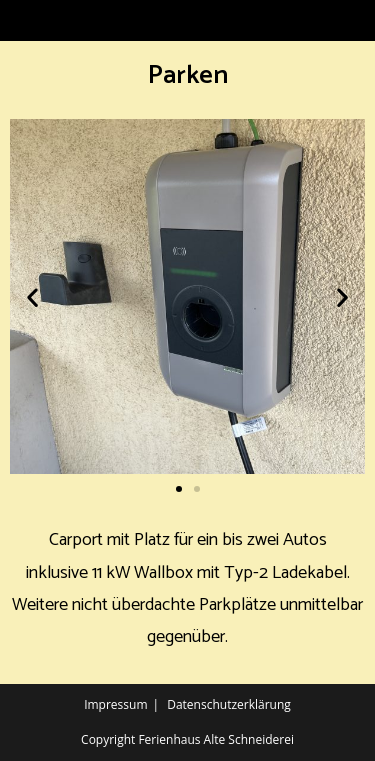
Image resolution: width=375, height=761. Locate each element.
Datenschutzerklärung (229, 704)
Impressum (115, 704)
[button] (32, 296)
